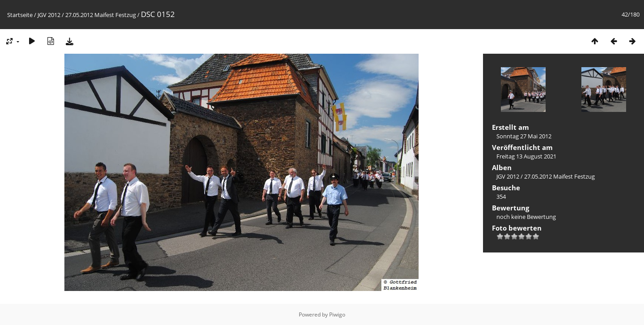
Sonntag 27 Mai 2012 (524, 136)
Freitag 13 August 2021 (526, 156)
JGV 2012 (49, 15)
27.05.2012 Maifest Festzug (101, 15)
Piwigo (337, 314)
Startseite (20, 15)
